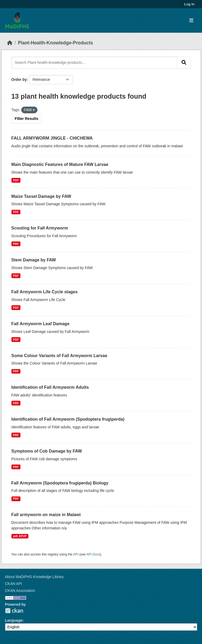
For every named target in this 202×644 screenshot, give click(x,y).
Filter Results (27, 119)
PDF (16, 180)
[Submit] (184, 62)
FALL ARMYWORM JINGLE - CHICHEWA (52, 138)
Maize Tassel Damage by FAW (41, 196)
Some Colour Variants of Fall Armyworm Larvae (59, 356)
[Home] (10, 43)
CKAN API (14, 584)
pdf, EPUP (20, 536)
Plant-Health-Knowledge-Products (55, 43)
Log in (189, 4)
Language (14, 620)
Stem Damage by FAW (34, 260)
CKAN (14, 611)
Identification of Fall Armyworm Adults (50, 387)
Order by (19, 80)
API (76, 554)
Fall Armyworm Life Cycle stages (45, 292)
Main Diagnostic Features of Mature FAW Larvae (60, 164)
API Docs (93, 554)
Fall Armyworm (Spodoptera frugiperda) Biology (60, 483)
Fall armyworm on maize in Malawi (46, 515)
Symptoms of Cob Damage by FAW (47, 451)
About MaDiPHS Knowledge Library (35, 577)
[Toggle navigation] (191, 21)
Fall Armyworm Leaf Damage (40, 324)
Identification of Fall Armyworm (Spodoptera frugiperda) (68, 419)
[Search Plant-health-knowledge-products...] (94, 62)
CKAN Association (20, 591)
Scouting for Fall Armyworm (40, 228)
